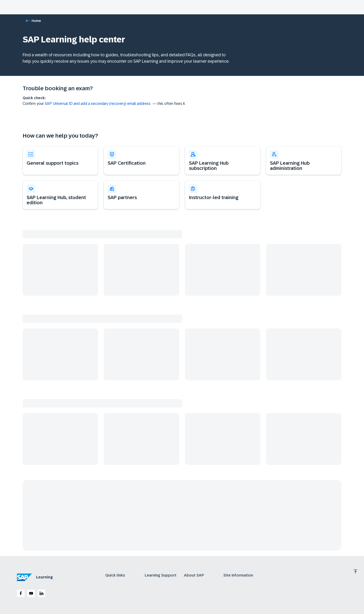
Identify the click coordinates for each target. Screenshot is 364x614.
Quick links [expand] (115, 575)
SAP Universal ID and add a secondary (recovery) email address (98, 104)
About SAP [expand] (194, 575)
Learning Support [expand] (161, 575)
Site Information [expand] (238, 575)
